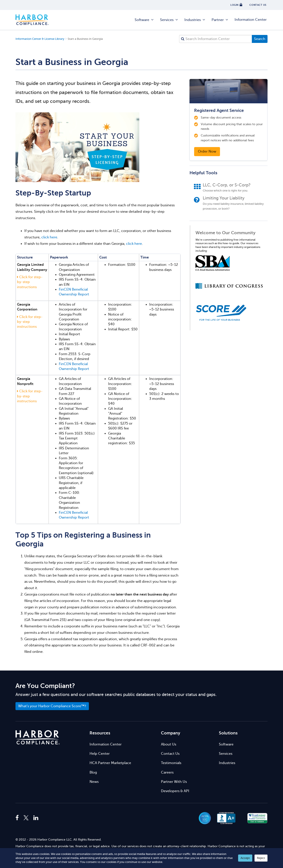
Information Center (251, 20)
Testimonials (171, 763)
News (94, 782)
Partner (220, 20)
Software (144, 20)
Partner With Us (174, 782)
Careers (167, 772)
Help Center (100, 754)
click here (49, 237)
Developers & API (175, 791)
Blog (93, 772)
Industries (195, 20)
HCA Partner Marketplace (110, 763)
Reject (261, 858)
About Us (169, 744)
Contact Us (170, 754)
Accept (245, 858)
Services (169, 20)
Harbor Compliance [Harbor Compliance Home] (32, 20)
